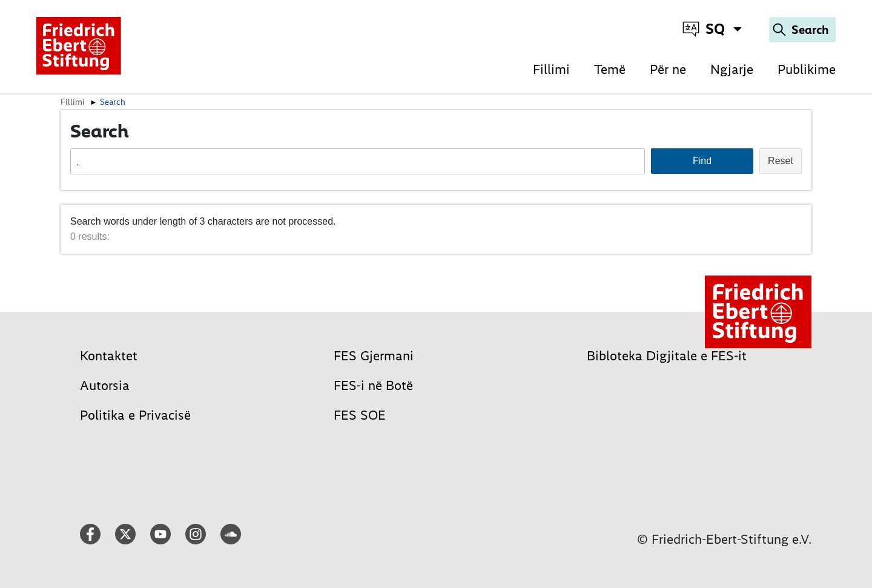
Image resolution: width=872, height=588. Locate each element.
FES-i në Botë (373, 385)
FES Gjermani (374, 356)
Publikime (807, 69)
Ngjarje (732, 69)
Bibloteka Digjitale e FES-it (667, 356)
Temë (610, 69)
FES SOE (360, 415)
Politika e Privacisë (135, 415)
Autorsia (105, 385)
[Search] (802, 30)
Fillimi (551, 69)
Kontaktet (109, 356)
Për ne (668, 69)
